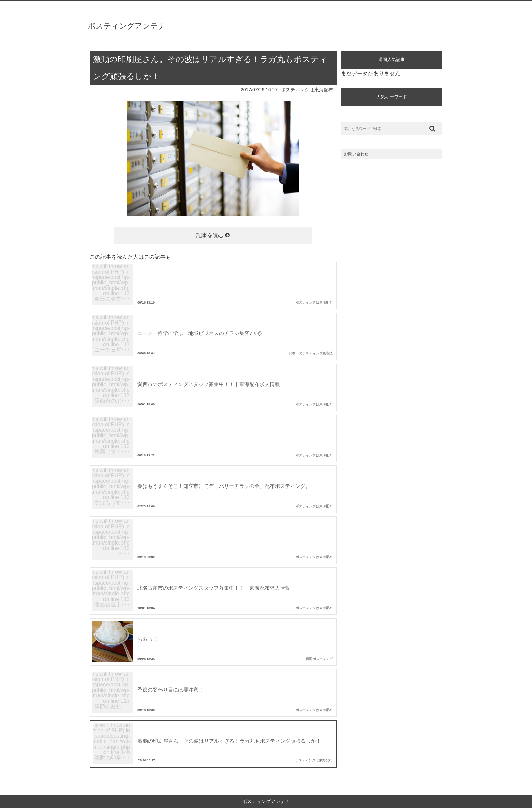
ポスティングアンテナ (127, 26)
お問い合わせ (356, 154)
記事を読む (213, 235)
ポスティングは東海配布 (307, 90)
